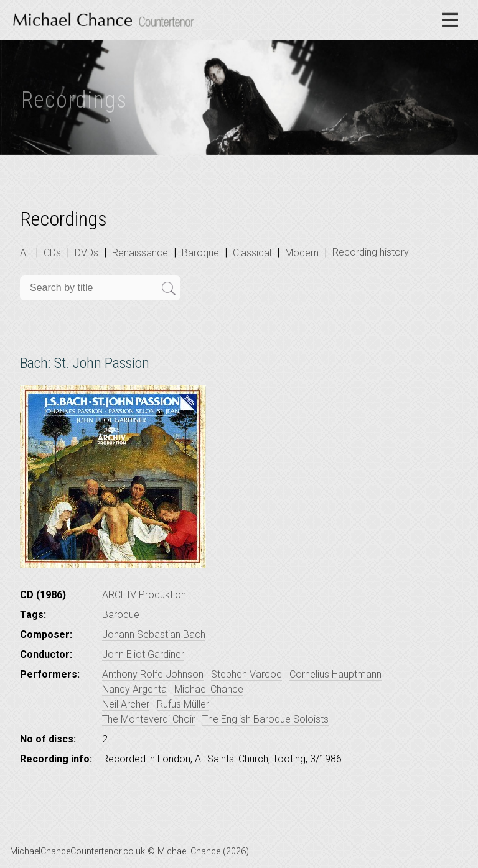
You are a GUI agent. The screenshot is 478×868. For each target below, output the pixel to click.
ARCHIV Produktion (144, 595)
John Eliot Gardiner (143, 654)
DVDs (87, 253)
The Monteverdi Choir (148, 719)
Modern (302, 253)
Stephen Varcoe (246, 674)
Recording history (371, 252)
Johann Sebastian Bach (154, 635)
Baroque (200, 253)
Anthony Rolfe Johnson (153, 674)
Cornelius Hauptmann (335, 674)
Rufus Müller (183, 704)
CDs (52, 253)
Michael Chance (209, 689)
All (25, 253)
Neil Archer (126, 704)
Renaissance (140, 253)
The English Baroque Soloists (265, 719)
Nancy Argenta (134, 689)
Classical (252, 253)
